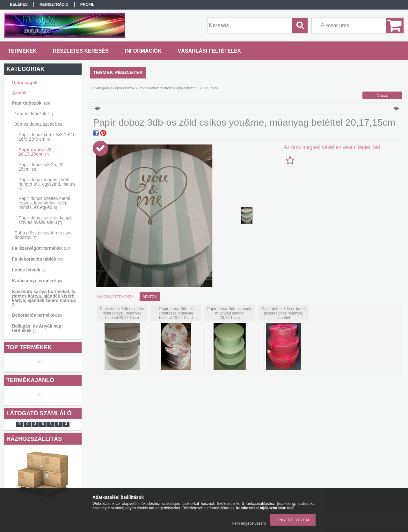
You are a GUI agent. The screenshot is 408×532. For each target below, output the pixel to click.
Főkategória (101, 88)
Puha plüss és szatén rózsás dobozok (43, 235)
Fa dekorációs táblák (37, 259)
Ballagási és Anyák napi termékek (37, 328)
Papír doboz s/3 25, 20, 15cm (42, 167)
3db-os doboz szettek (39, 124)
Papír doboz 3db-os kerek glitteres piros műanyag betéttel (284, 313)
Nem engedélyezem (249, 523)
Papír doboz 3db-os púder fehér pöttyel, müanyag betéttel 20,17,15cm (122, 313)
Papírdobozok (31, 103)
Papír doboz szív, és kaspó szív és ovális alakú (45, 220)
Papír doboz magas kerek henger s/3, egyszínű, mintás (47, 184)
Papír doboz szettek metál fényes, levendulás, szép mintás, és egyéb (44, 203)
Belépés (19, 4)
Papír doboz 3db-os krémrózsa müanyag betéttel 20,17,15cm (176, 313)
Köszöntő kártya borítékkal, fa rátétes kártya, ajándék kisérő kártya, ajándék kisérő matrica (44, 298)
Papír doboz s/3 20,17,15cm (35, 152)
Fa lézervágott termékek (42, 248)
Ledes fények (29, 270)
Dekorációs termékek (37, 315)
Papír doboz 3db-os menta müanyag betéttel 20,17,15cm (230, 313)
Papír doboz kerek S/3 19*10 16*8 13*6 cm (47, 137)
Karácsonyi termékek (37, 281)
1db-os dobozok (34, 114)
